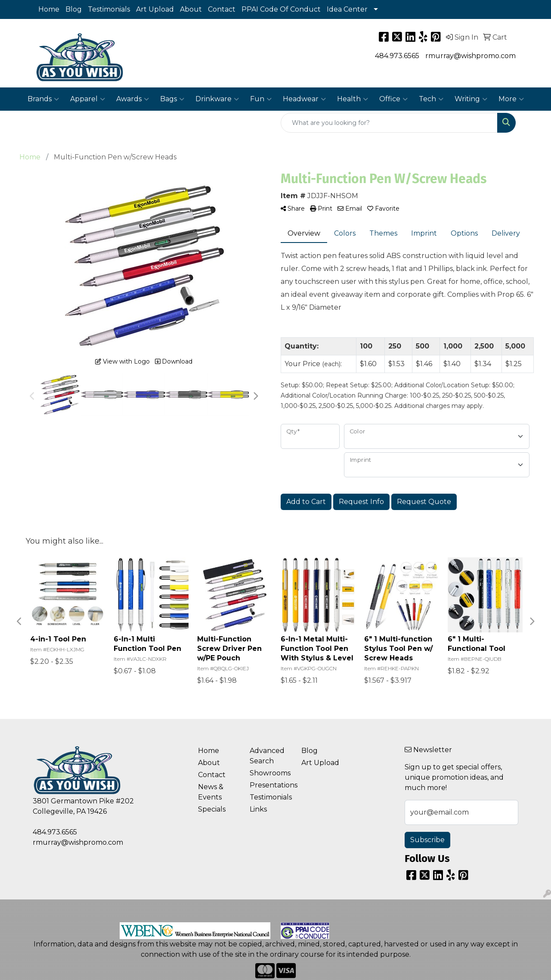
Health (353, 99)
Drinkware (217, 99)
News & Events (211, 792)
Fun (261, 99)
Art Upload (155, 9)
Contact (222, 9)
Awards (133, 99)
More (511, 99)
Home (49, 9)
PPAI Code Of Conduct (281, 9)
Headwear (304, 99)
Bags (172, 99)
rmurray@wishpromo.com (471, 56)
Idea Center (347, 9)
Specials (212, 809)
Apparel (88, 99)
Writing (471, 99)
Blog (74, 9)
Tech (431, 99)
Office (393, 99)
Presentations (270, 785)
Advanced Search (267, 756)
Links (258, 809)
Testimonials (109, 9)
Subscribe (427, 840)
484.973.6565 (397, 56)
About (191, 9)
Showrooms (270, 773)
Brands (43, 99)
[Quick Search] (389, 123)
